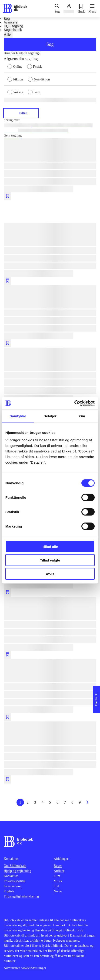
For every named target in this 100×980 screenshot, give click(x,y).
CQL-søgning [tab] (13, 26)
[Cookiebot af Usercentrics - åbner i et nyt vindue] (74, 403)
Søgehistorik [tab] (13, 30)
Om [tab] (82, 416)
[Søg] (57, 8)
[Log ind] (69, 8)
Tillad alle (50, 546)
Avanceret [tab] (11, 22)
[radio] (17, 66)
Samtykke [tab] (18, 416)
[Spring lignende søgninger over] (50, 120)
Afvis (50, 574)
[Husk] (81, 8)
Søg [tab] (7, 19)
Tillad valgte (50, 560)
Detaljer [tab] (50, 416)
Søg (50, 44)
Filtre (21, 113)
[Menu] (92, 8)
